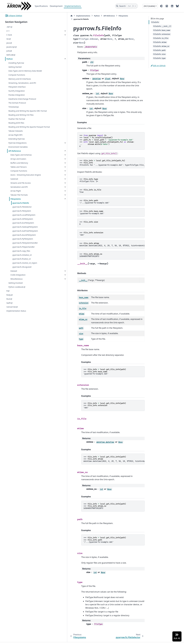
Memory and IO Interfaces (20, 79)
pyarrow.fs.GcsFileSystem (23, 229)
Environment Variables (18, 153)
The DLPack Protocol (17, 103)
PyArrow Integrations (17, 149)
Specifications (41, 6)
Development (56, 6)
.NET (8, 27)
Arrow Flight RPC (16, 141)
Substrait (14, 185)
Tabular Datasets (16, 137)
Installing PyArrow (16, 63)
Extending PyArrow (17, 145)
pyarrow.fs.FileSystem (22, 217)
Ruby (9, 301)
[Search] (126, 6)
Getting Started (15, 67)
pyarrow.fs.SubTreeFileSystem (25, 237)
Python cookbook (16, 293)
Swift (9, 309)
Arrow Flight (16, 197)
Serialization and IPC (19, 193)
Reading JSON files (16, 126)
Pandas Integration (17, 95)
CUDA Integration (18, 281)
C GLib (9, 35)
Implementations (73, 6)
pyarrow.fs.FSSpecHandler (24, 253)
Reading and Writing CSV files (21, 118)
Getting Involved (16, 289)
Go (8, 39)
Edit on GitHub (158, 66)
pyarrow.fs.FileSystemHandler (25, 249)
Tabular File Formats (19, 201)
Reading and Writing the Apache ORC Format (24, 112)
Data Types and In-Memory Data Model (25, 71)
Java (8, 43)
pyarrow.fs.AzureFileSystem (24, 241)
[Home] (52, 16)
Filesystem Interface (17, 87)
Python (10, 59)
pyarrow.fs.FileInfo (21, 209)
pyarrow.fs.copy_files (21, 257)
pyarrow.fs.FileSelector (22, 213)
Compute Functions (17, 75)
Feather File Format (17, 122)
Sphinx (22, 640)
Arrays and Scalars (18, 165)
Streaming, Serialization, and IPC (22, 83)
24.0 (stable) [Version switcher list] (149, 6)
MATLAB (10, 55)
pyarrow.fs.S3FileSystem (23, 225)
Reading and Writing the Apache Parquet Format (26, 131)
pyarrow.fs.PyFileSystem (23, 245)
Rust (8, 305)
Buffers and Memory (19, 169)
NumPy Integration (17, 91)
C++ (8, 31)
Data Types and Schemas (21, 161)
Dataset (14, 277)
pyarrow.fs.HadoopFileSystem (25, 233)
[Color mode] (162, 6)
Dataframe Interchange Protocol (22, 99)
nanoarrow (11, 313)
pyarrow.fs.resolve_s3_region (25, 269)
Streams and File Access (21, 189)
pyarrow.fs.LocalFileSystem (24, 221)
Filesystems (16, 205)
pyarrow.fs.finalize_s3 (22, 265)
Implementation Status (16, 317)
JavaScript (11, 47)
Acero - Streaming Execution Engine (26, 181)
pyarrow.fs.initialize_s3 (22, 261)
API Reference (15, 157)
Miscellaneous (17, 285)
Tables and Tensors (19, 173)
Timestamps (14, 107)
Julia (8, 51)
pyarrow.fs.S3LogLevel (22, 273)
